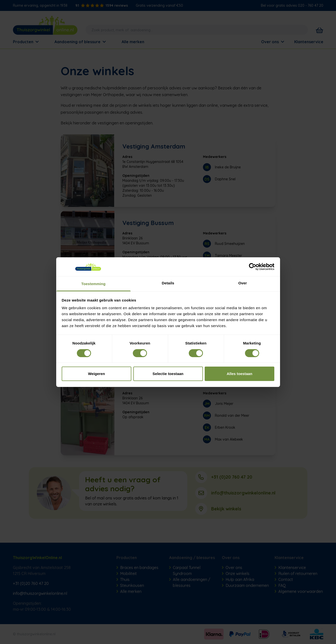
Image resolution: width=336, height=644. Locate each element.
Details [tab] (168, 283)
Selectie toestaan (168, 374)
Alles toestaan (239, 374)
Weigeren (96, 374)
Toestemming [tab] (94, 284)
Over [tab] (243, 283)
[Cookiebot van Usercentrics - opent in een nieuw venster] (253, 267)
